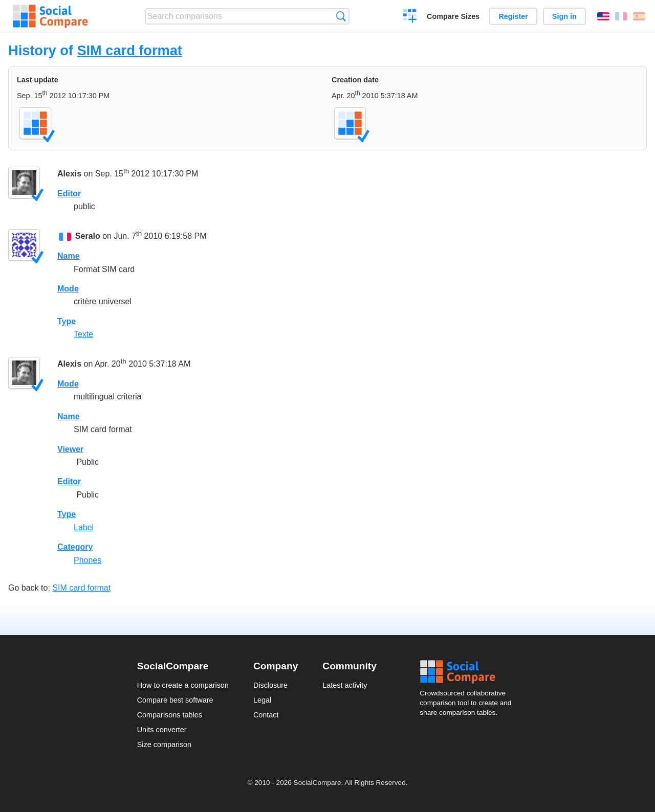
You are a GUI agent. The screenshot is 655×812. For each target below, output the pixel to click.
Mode (68, 289)
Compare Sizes (453, 16)
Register (513, 16)
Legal (262, 700)
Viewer (70, 449)
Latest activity (345, 685)
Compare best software (175, 700)
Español (639, 16)
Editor (69, 194)
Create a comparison (410, 17)
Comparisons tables (170, 715)
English (603, 16)
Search (341, 16)
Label (84, 527)
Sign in (564, 16)
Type (67, 321)
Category (75, 547)
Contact (266, 715)
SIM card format (129, 50)
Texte (83, 334)
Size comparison (164, 745)
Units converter (162, 730)
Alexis (69, 174)
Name (69, 256)
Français (621, 16)
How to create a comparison (183, 685)
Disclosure (270, 685)
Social (469, 672)
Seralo (88, 236)
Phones (88, 560)
